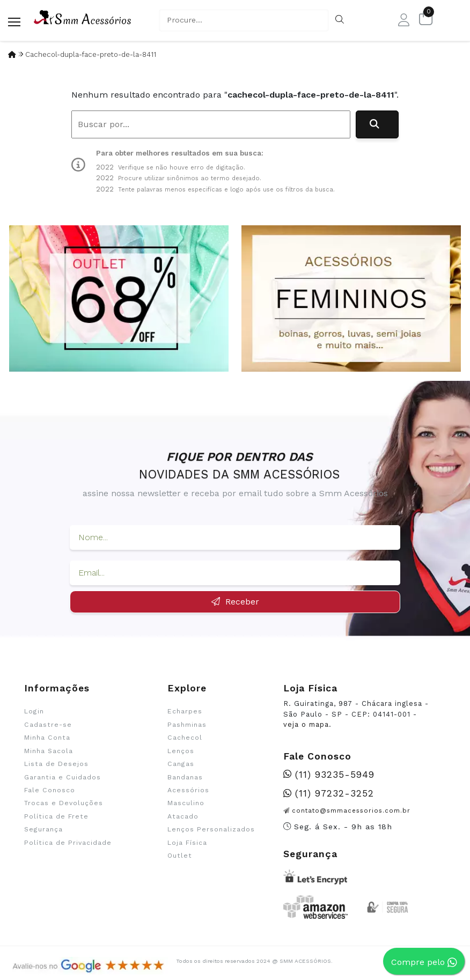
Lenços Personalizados (211, 829)
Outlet (180, 856)
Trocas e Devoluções (64, 803)
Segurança (43, 829)
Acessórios (188, 790)
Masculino (186, 803)
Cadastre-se (48, 725)
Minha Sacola (49, 751)
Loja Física (187, 843)
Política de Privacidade (68, 843)
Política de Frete (56, 816)
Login (34, 711)
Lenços (181, 751)
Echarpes (185, 711)
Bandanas (185, 777)
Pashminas (187, 725)
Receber (235, 602)
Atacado (183, 816)
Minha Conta (47, 738)
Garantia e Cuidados (63, 777)
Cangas (181, 764)
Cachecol (185, 738)
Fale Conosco (50, 790)
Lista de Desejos (56, 764)
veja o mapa (306, 724)
